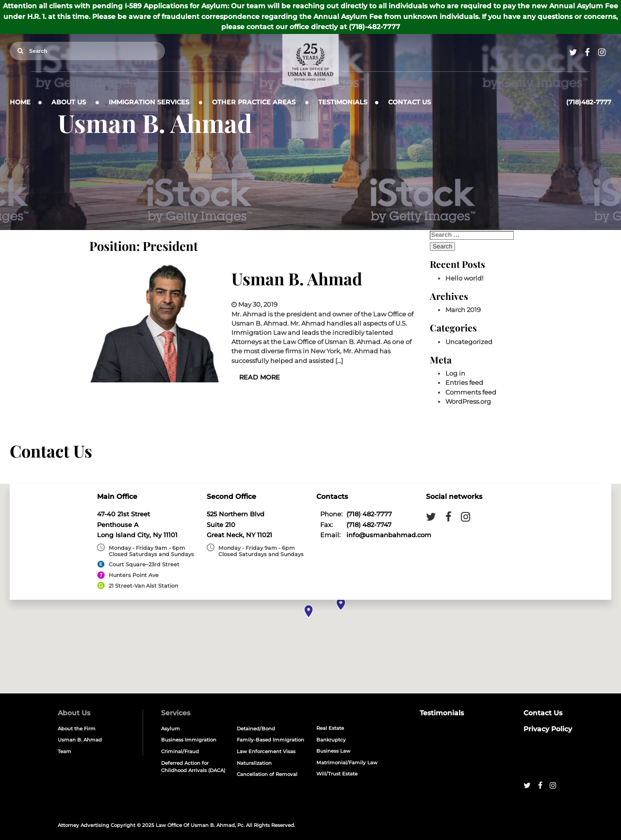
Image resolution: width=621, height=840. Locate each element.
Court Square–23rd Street (144, 564)
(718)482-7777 (589, 102)
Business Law (333, 751)
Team (65, 751)
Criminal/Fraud (180, 751)
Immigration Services (149, 102)
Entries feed (464, 383)
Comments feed (471, 392)
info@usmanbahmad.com (389, 535)
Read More (260, 377)
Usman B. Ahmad (297, 279)
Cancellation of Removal (267, 774)
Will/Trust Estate (337, 774)
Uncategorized (469, 342)
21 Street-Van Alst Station (143, 586)
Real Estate (330, 728)
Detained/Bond (256, 729)
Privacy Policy (548, 729)
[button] (309, 611)
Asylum (171, 729)
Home (20, 102)
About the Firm (77, 729)
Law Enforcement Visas (266, 751)
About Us (69, 102)
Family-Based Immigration (270, 740)
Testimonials (343, 102)
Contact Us (409, 102)
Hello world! (464, 278)
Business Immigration (189, 740)
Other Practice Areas (254, 102)
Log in (455, 373)
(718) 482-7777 (369, 514)
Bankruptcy (331, 740)
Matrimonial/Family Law (347, 763)
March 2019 (463, 310)
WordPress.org (468, 402)
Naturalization (254, 763)
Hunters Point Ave (134, 575)
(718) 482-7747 (369, 525)
